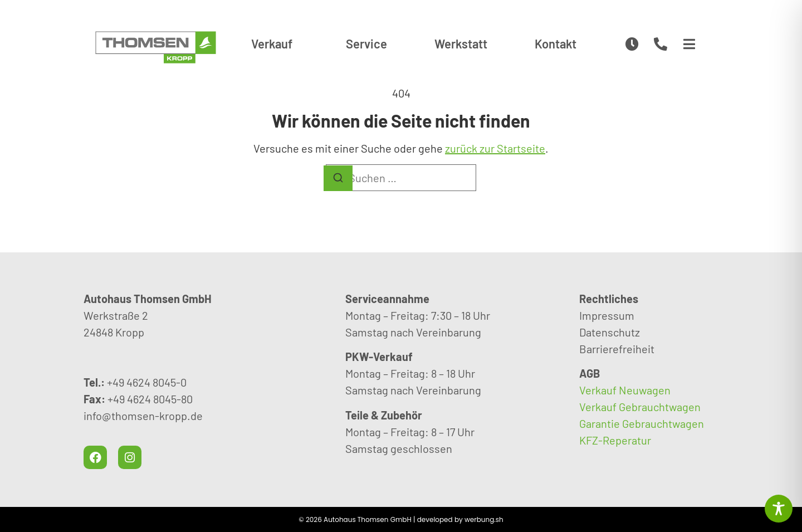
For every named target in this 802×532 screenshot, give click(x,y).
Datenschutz (610, 332)
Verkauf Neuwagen (625, 390)
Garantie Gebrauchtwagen (642, 423)
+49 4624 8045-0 (147, 382)
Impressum (607, 315)
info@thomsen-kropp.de (143, 416)
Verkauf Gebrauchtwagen (640, 407)
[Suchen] (338, 178)
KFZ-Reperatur (615, 440)
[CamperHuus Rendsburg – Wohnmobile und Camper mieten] (156, 47)
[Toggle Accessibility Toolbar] (779, 509)
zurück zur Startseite (495, 148)
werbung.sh (484, 519)
